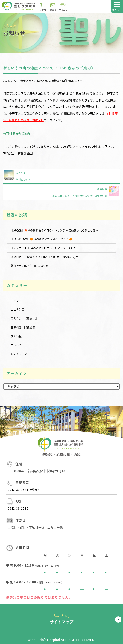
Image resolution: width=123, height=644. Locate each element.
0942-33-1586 (18, 508)
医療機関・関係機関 (61, 81)
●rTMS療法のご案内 (16, 133)
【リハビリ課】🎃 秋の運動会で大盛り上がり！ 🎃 (42, 239)
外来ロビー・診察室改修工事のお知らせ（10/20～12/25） (46, 257)
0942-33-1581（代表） (24, 490)
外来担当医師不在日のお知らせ (30, 266)
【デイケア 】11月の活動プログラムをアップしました (43, 248)
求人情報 (16, 336)
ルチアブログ (19, 354)
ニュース (80, 81)
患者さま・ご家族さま (34, 81)
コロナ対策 (17, 309)
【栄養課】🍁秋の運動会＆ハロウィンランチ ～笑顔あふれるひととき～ (54, 230)
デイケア (16, 301)
